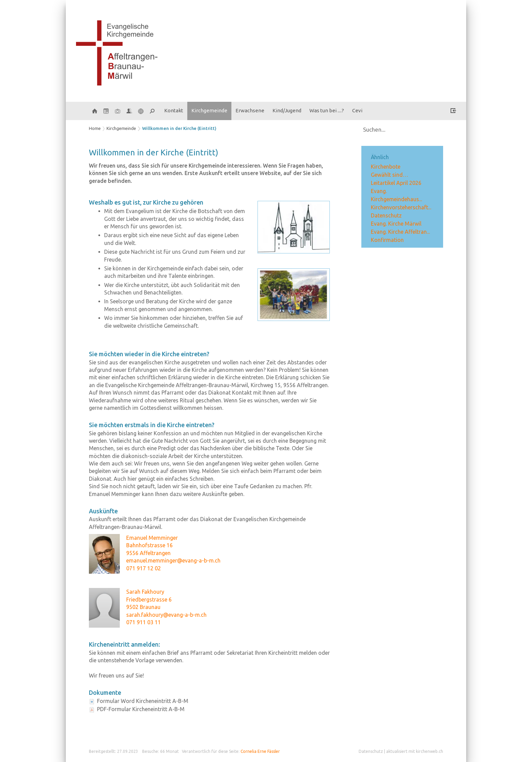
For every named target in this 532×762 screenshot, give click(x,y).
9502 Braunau (143, 607)
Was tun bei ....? (327, 110)
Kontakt (174, 110)
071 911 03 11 (144, 622)
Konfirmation (387, 240)
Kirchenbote (386, 167)
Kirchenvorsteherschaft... (401, 207)
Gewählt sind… (389, 175)
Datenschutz (386, 215)
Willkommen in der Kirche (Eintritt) (179, 128)
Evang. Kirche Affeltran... (400, 232)
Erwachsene (250, 110)
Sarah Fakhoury (145, 592)
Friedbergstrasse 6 (149, 599)
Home (95, 128)
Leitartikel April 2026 (396, 183)
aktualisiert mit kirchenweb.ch (415, 751)
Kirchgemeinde (209, 110)
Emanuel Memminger (152, 538)
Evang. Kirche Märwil (396, 224)
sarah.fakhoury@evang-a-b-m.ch (166, 615)
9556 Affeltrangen (148, 553)
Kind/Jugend (287, 110)
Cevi (357, 110)
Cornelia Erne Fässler (260, 751)
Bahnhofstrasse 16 (149, 545)
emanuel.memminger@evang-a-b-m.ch (173, 560)
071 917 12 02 (144, 568)
